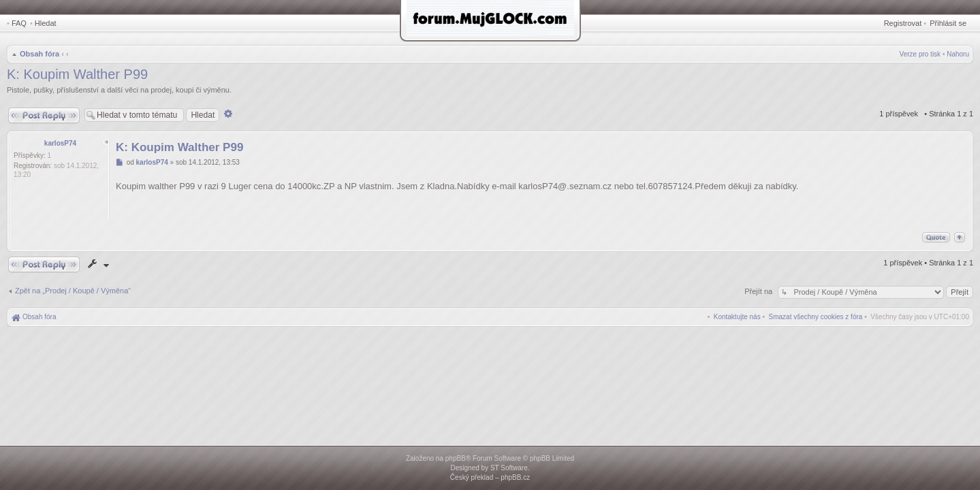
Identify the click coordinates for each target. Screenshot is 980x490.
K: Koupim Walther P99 (77, 74)
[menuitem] (816, 317)
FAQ (19, 23)
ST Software (509, 468)
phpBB (456, 458)
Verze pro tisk (920, 54)
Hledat (46, 23)
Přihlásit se (948, 23)
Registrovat (903, 23)
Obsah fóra (39, 54)
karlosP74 (60, 143)
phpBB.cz (515, 477)
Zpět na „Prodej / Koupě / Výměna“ (73, 291)
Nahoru (958, 54)
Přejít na (759, 291)
